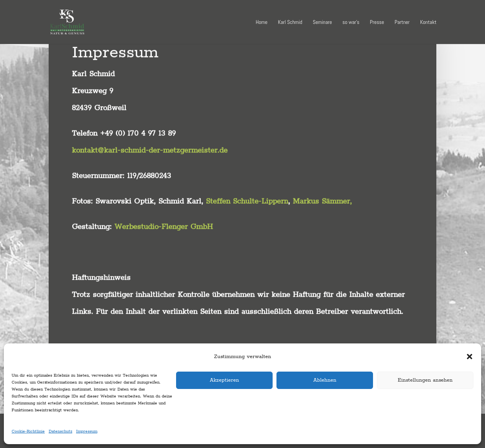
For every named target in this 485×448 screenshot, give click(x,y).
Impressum (87, 431)
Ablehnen (325, 380)
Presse (377, 22)
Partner (402, 22)
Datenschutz (60, 431)
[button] (470, 357)
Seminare (322, 22)
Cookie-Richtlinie (28, 431)
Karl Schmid (290, 22)
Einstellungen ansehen (425, 380)
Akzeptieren (224, 380)
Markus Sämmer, (324, 185)
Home (261, 22)
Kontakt (428, 22)
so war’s (351, 22)
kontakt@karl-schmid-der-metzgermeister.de (150, 134)
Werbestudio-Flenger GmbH (164, 210)
